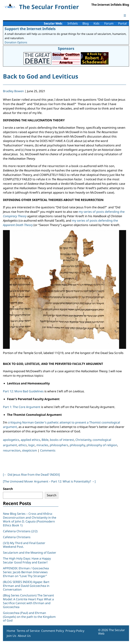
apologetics (11, 440)
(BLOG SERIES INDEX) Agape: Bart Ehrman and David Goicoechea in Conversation (26, 586)
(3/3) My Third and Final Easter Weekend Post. (24, 545)
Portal (122, 23)
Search (8, 489)
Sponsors (66, 48)
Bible (45, 440)
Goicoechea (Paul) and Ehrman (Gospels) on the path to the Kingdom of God (29, 617)
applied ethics (30, 440)
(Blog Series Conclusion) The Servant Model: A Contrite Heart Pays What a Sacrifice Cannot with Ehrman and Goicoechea (28, 601)
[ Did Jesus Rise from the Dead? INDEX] (31, 475)
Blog (86, 23)
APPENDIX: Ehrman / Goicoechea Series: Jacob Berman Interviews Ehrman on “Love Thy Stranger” (26, 572)
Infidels (73, 23)
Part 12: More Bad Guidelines (23, 391)
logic (32, 445)
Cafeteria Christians (17, 537)
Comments (48, 450)
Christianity (83, 440)
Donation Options (16, 42)
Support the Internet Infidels (30, 29)
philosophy (77, 445)
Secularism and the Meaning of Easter (30, 553)
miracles (42, 445)
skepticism (29, 450)
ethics (23, 445)
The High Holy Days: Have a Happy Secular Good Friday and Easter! (27, 560)
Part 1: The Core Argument (22, 407)
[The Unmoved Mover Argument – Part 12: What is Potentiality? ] (49, 481)
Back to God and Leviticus (41, 76)
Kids (97, 23)
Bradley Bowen (13, 91)
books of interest (62, 440)
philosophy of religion (102, 445)
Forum (109, 23)
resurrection (12, 450)
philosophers (59, 445)
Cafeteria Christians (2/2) (20, 531)
